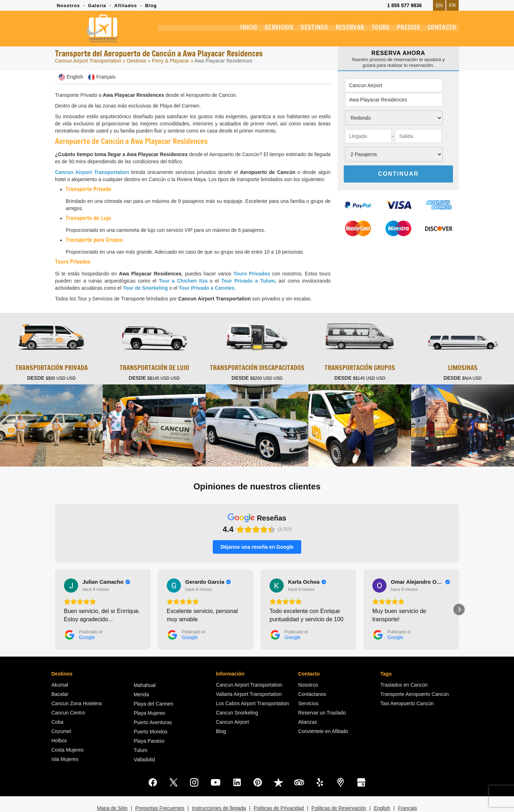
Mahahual (145, 666)
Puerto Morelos (150, 712)
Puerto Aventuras (153, 703)
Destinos (137, 61)
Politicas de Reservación (339, 789)
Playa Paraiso (149, 722)
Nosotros (68, 6)
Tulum (140, 731)
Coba (57, 703)
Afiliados (126, 6)
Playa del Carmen (153, 684)
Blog (151, 6)
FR (452, 5)
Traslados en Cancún (404, 666)
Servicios (308, 684)
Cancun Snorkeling (237, 693)
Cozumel (61, 712)
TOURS (378, 30)
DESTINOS (309, 30)
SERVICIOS (273, 30)
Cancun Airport (233, 703)
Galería (97, 6)
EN (439, 5)
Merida (141, 675)
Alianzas (308, 703)
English (382, 789)
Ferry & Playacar (171, 61)
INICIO (242, 30)
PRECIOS (407, 30)
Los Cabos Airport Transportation (253, 684)
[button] (55, 590)
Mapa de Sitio (112, 789)
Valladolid (144, 740)
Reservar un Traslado (322, 693)
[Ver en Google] (71, 566)
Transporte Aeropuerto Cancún (415, 675)
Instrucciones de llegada (219, 789)
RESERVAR (346, 30)
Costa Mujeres (67, 731)
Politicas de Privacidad (279, 789)
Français (408, 789)
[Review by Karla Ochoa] (307, 563)
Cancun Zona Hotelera (77, 684)
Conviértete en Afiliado (323, 712)
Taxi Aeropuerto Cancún (407, 684)
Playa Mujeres (149, 694)
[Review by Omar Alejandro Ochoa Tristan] (420, 563)
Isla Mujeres (65, 740)
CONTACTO (441, 30)
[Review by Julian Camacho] (106, 563)
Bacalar (60, 675)
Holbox (59, 721)
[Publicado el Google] (83, 616)
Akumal (60, 666)
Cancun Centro (68, 693)
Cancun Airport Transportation (88, 61)
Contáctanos (312, 675)
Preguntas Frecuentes (160, 789)
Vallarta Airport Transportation (249, 675)
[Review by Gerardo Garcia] (208, 563)
